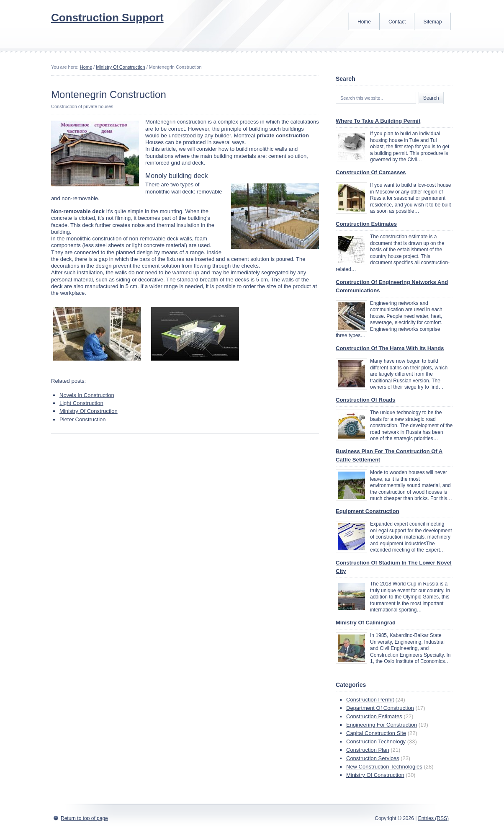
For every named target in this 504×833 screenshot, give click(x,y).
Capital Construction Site (376, 733)
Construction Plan (368, 750)
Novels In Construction (87, 395)
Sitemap (432, 22)
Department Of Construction (380, 708)
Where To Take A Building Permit (378, 121)
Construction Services (373, 758)
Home (364, 22)
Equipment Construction (368, 511)
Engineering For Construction (382, 725)
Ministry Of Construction (120, 67)
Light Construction (81, 403)
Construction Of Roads (365, 400)
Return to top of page (84, 818)
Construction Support (107, 18)
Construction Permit (370, 700)
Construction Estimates (366, 224)
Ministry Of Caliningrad (366, 623)
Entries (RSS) (433, 818)
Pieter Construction (83, 419)
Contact (397, 22)
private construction (283, 135)
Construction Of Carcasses (371, 172)
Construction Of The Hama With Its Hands (390, 348)
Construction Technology (376, 741)
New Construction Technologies (384, 767)
